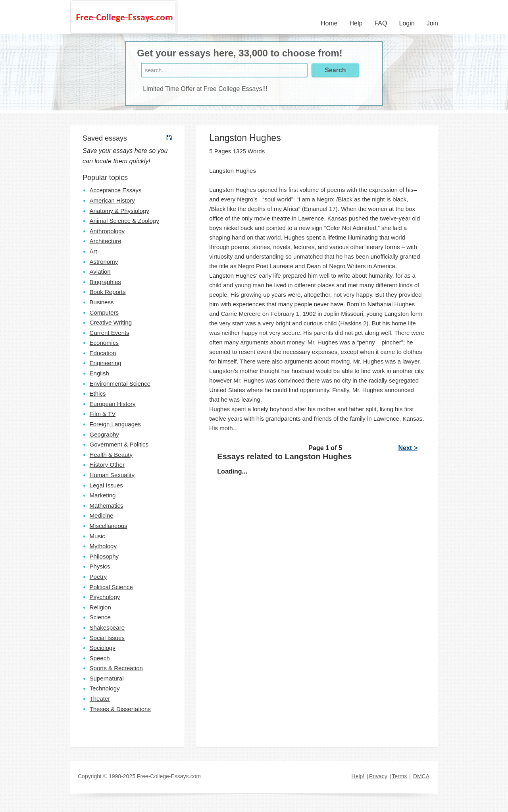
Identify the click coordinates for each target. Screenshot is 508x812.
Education (103, 353)
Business (102, 302)
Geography (104, 434)
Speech (100, 658)
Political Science (111, 587)
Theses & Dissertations (120, 709)
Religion (100, 607)
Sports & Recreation (116, 668)
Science (100, 617)
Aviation (100, 272)
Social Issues (107, 638)
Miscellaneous (109, 526)
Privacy (378, 776)
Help (356, 23)
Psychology (105, 597)
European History (113, 404)
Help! (358, 776)
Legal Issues (106, 485)
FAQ (381, 23)
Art (93, 251)
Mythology (103, 546)
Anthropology (107, 231)
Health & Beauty (111, 455)
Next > (408, 448)
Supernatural (107, 678)
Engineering (106, 363)
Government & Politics (119, 444)
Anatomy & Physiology (119, 211)
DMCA (421, 776)
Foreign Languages (115, 424)
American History (112, 200)
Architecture (106, 241)
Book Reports (108, 292)
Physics (100, 566)
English (99, 373)
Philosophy (104, 556)
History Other (107, 465)
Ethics (98, 393)
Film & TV (103, 414)
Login (407, 23)
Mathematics (107, 506)
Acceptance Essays (116, 190)
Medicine (102, 515)
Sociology (103, 648)
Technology (105, 688)
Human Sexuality (112, 475)
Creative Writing (111, 322)
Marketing (103, 495)
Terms (399, 776)
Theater (100, 699)
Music (97, 536)
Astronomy (104, 262)
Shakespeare (107, 627)
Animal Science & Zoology (124, 221)
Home (329, 23)
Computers (104, 312)
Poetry (98, 577)
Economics (104, 343)
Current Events (110, 333)
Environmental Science (120, 384)
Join (432, 23)
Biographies (105, 282)
